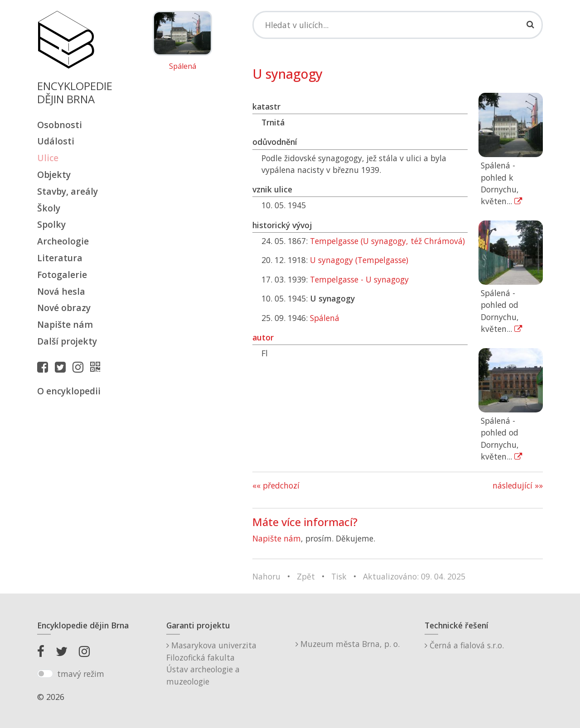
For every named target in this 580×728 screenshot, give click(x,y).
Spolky (51, 224)
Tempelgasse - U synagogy (359, 279)
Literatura (60, 258)
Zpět (306, 576)
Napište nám (65, 324)
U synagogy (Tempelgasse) (359, 260)
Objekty (54, 175)
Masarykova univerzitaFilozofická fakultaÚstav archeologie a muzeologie (211, 663)
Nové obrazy (64, 308)
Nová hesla (61, 291)
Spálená (183, 67)
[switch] (45, 674)
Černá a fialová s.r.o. (464, 645)
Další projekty (67, 341)
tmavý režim (81, 674)
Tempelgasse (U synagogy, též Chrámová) (387, 241)
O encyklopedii (69, 391)
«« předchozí (276, 485)
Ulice (48, 158)
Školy (49, 208)
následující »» (518, 485)
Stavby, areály (68, 191)
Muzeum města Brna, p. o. (348, 644)
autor (263, 337)
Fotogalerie (62, 275)
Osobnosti (60, 125)
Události (56, 141)
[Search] (398, 25)
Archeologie (63, 241)
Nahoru (266, 576)
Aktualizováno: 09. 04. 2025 (414, 576)
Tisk (339, 576)
